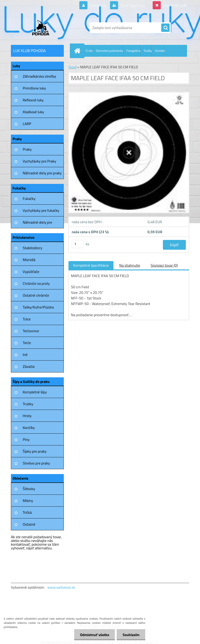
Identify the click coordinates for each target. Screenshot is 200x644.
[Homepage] (78, 51)
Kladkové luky (33, 112)
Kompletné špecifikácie (91, 265)
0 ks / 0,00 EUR (174, 6)
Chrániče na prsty (36, 283)
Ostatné (29, 524)
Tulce (27, 319)
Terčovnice (31, 331)
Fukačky (29, 199)
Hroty (27, 416)
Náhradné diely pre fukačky (37, 224)
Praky (27, 149)
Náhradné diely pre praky (42, 173)
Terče (27, 343)
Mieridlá (29, 260)
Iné (25, 355)
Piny (26, 439)
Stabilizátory (32, 248)
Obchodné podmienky (110, 51)
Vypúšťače (31, 272)
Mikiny (28, 501)
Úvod (73, 67)
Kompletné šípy (35, 392)
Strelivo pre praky (36, 463)
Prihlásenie (98, 6)
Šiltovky (29, 489)
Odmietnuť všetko (95, 635)
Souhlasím (131, 635)
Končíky (29, 428)
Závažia (29, 366)
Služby (148, 51)
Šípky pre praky (35, 451)
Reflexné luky (33, 100)
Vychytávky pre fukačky (41, 210)
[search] (165, 28)
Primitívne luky (34, 88)
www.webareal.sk (61, 587)
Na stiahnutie (130, 265)
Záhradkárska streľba (39, 76)
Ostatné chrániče (36, 295)
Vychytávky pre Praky (39, 161)
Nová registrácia (132, 6)
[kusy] (77, 244)
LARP (27, 124)
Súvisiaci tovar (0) (164, 265)
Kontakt (160, 51)
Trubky (28, 404)
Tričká (27, 512)
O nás (89, 51)
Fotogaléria (134, 51)
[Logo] (43, 28)
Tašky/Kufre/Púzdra (38, 307)
